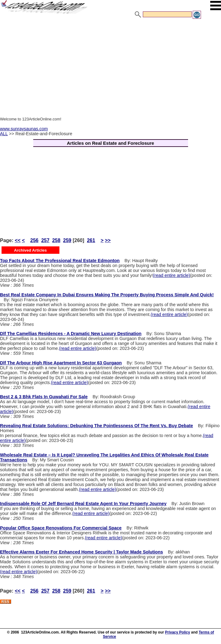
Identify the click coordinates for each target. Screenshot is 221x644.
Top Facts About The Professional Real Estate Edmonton (60, 261)
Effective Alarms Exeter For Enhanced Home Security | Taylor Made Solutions (81, 552)
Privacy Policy (177, 632)
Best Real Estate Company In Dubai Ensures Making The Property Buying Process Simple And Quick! (107, 295)
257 (45, 240)
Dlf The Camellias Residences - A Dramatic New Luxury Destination (71, 334)
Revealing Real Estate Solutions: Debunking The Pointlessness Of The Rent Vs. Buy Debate (96, 426)
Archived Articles (30, 250)
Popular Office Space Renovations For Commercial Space (61, 528)
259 (67, 240)
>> (108, 240)
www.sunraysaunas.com (24, 129)
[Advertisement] (110, 66)
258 (56, 240)
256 (34, 240)
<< (18, 240)
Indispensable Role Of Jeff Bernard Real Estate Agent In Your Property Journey (83, 504)
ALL (4, 134)
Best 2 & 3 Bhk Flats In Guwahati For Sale (44, 397)
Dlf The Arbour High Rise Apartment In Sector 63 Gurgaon (61, 363)
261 (91, 240)
